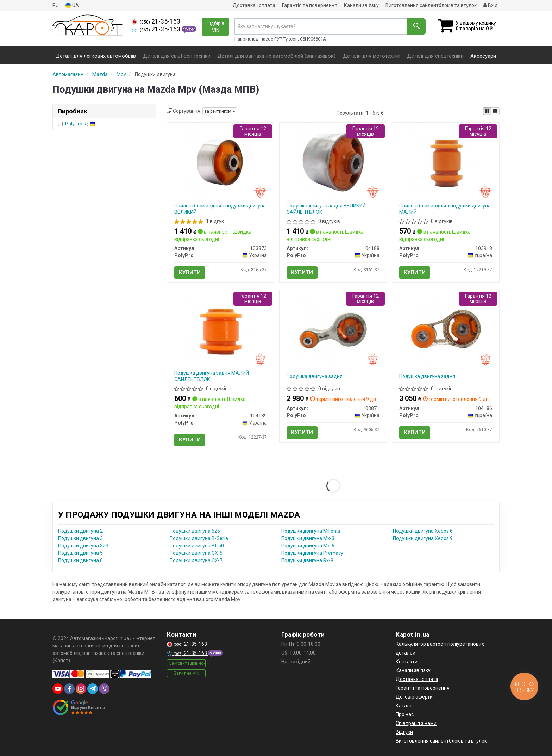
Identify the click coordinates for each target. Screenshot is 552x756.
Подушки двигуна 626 (195, 531)
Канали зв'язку (361, 5)
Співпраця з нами (416, 723)
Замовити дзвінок (187, 663)
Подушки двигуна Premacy (312, 553)
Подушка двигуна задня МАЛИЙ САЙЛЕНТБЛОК (212, 376)
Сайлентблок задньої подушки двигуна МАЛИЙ (445, 209)
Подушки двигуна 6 (80, 560)
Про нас (405, 714)
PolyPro (80, 124)
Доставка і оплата (254, 5)
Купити (190, 272)
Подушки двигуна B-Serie (199, 538)
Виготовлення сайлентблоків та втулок (431, 5)
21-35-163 (156, 21)
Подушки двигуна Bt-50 (197, 546)
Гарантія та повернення (310, 5)
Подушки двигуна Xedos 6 (423, 531)
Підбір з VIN (215, 27)
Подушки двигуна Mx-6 (308, 546)
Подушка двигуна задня (315, 376)
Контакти (407, 662)
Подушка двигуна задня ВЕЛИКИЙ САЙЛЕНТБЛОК (326, 209)
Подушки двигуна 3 (80, 538)
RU (56, 5)
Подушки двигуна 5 (80, 553)
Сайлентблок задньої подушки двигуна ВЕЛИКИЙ (220, 209)
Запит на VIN (186, 673)
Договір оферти (414, 697)
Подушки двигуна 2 (80, 531)
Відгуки (404, 732)
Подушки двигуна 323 (83, 546)
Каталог (405, 706)
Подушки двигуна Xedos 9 (423, 538)
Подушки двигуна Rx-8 (307, 560)
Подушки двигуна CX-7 (196, 560)
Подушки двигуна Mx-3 (308, 538)
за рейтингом (220, 111)
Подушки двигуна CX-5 (196, 553)
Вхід (491, 5)
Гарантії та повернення (423, 688)
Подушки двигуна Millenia (311, 531)
